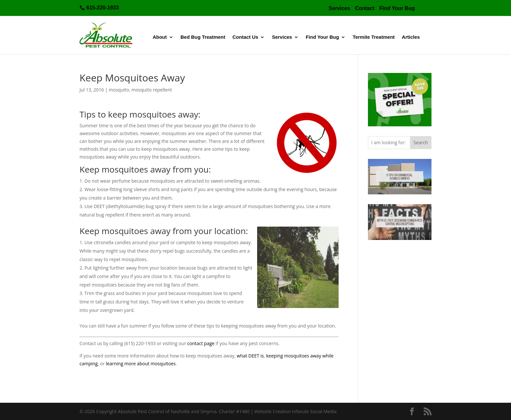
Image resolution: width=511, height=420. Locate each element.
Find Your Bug (322, 37)
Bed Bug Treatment (203, 37)
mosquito (119, 90)
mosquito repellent (152, 90)
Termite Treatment (374, 37)
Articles (411, 37)
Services (282, 37)
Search (421, 142)
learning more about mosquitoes (141, 364)
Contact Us (245, 37)
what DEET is (250, 356)
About (160, 37)
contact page (201, 343)
